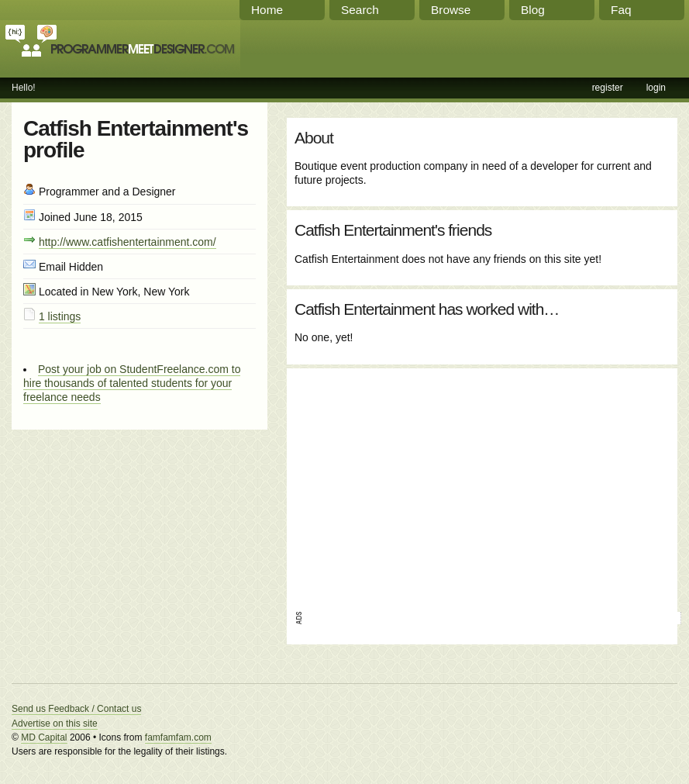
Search (360, 10)
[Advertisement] (441, 485)
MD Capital (44, 737)
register (608, 88)
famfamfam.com (178, 737)
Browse (451, 10)
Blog (533, 10)
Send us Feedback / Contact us (76, 709)
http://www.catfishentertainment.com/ (127, 242)
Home (267, 10)
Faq (621, 10)
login (656, 88)
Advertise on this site (55, 724)
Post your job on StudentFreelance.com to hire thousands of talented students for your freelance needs (132, 383)
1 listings (60, 316)
